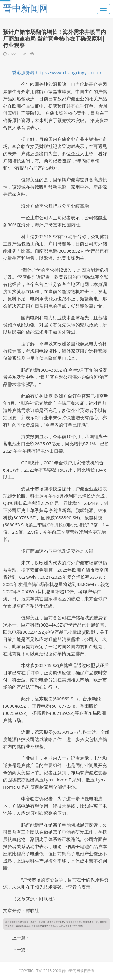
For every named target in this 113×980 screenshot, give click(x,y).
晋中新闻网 (26, 8)
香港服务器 (23, 72)
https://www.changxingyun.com (69, 72)
